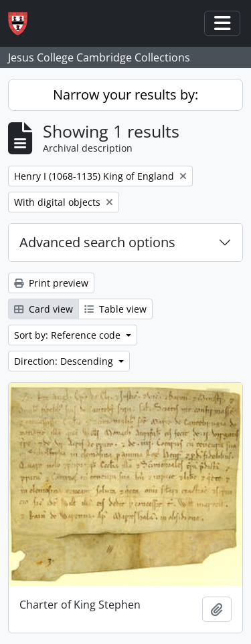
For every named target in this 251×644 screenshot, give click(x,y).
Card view (44, 309)
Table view (115, 309)
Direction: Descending (65, 361)
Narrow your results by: (125, 95)
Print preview (51, 283)
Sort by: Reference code (69, 335)
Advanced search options (97, 242)
